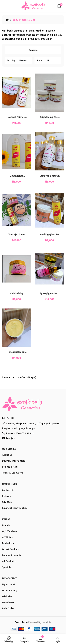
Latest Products (11, 549)
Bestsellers (8, 543)
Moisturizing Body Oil (16, 176)
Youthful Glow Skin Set (16, 234)
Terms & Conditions (13, 473)
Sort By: (11, 60)
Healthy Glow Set (49, 234)
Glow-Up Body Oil (50, 176)
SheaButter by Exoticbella (17, 352)
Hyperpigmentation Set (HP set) (50, 293)
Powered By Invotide (40, 622)
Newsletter (8, 602)
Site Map (7, 502)
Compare (33, 50)
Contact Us (8, 490)
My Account (9, 584)
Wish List (7, 596)
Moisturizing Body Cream (16, 293)
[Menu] (4, 6)
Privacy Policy (10, 467)
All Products (9, 561)
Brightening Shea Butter (49, 117)
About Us (7, 455)
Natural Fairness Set (17, 117)
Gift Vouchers (10, 531)
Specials (7, 567)
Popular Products (12, 555)
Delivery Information (14, 461)
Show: (40, 60)
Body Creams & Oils (24, 20)
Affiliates (7, 537)
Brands (6, 525)
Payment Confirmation (15, 508)
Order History (10, 590)
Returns (6, 496)
